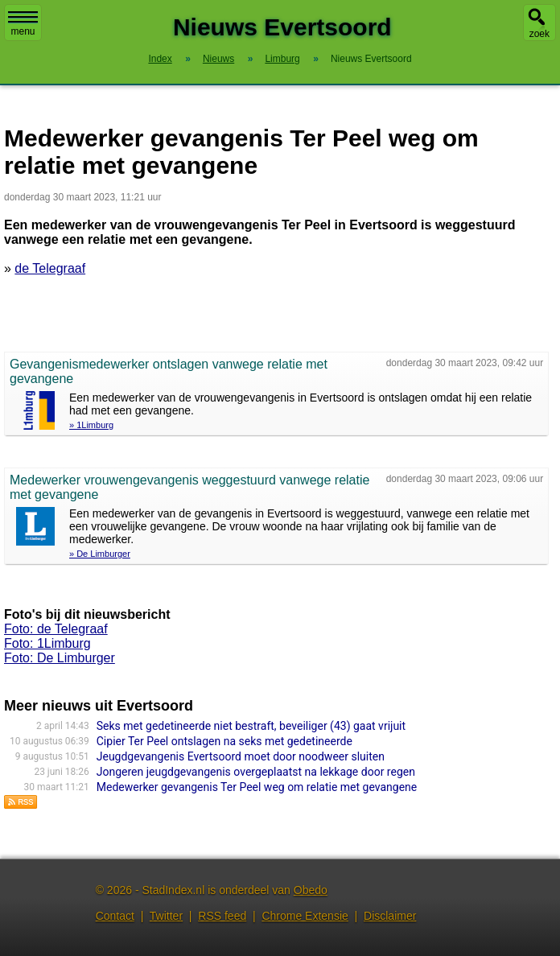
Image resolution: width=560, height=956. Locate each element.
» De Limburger (100, 554)
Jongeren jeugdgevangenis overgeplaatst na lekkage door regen (256, 772)
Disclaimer (390, 916)
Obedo (311, 890)
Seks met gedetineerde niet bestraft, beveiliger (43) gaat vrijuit (251, 726)
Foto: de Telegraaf (56, 629)
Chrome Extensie (305, 916)
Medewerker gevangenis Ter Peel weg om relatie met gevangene (257, 787)
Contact (115, 916)
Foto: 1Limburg (47, 643)
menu (23, 24)
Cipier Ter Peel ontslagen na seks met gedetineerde (224, 741)
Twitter (166, 916)
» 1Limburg (91, 425)
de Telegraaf (50, 268)
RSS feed (222, 916)
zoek (539, 34)
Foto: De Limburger (60, 658)
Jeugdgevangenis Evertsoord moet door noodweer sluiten (241, 756)
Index (160, 59)
